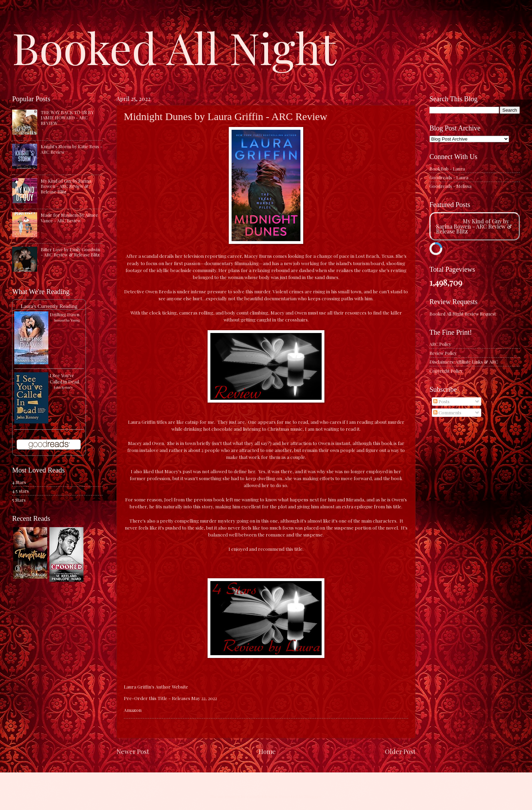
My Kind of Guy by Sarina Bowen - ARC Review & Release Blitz (66, 186)
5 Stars (19, 500)
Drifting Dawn (65, 314)
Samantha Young (67, 320)
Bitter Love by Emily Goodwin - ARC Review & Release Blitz (70, 252)
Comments (447, 412)
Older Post (400, 751)
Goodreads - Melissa (450, 186)
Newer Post (133, 751)
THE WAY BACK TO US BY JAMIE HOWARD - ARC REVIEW (67, 118)
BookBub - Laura (447, 169)
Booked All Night (174, 47)
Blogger (313, 796)
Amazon (133, 710)
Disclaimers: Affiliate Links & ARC (464, 362)
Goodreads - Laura (449, 177)
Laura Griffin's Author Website (156, 686)
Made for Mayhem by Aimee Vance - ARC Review (69, 217)
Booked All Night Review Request (463, 314)
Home (267, 751)
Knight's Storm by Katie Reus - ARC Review (71, 149)
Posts (441, 401)
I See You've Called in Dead (64, 378)
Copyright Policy (446, 371)
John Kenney (63, 387)
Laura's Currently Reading (49, 306)
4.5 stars (21, 491)
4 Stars (19, 482)
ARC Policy (440, 344)
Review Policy (443, 353)
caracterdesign (262, 796)
